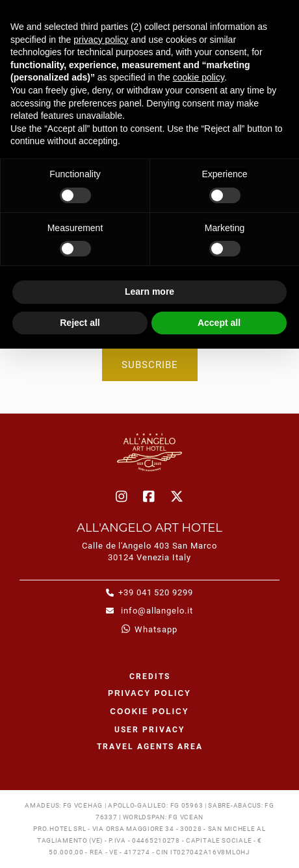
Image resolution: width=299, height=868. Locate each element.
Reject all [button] (80, 323)
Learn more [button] (149, 291)
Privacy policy (149, 693)
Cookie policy (149, 712)
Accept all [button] (219, 323)
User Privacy (149, 730)
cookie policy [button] (199, 77)
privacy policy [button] (101, 40)
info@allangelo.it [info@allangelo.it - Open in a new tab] (156, 611)
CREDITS (150, 676)
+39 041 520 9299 (156, 592)
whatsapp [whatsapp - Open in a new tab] (156, 629)
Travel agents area (150, 747)
